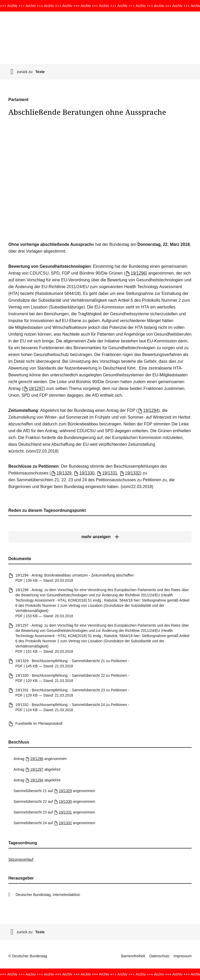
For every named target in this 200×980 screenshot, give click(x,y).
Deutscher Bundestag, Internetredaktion (48, 895)
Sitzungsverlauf (21, 859)
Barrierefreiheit (133, 956)
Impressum (183, 956)
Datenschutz (159, 956)
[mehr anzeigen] (100, 537)
